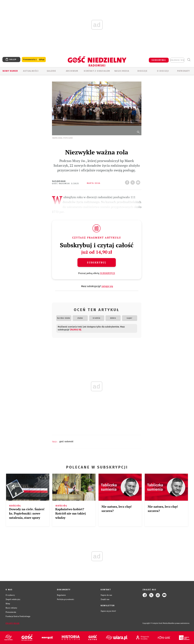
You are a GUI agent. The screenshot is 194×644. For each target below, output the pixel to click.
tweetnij (133, 182)
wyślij (139, 182)
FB (128, 182)
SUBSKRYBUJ (159, 60)
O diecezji (163, 71)
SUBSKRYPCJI (108, 273)
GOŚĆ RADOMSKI (66, 442)
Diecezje (142, 71)
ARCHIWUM (72, 71)
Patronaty (184, 71)
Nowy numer (10, 71)
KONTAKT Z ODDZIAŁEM (97, 71)
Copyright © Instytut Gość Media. (155, 623)
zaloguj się (177, 60)
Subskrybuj (97, 262)
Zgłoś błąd (13, 623)
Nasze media (122, 71)
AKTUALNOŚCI (31, 71)
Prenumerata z (34, 60)
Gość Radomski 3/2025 (65, 184)
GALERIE (51, 71)
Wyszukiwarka (189, 60)
